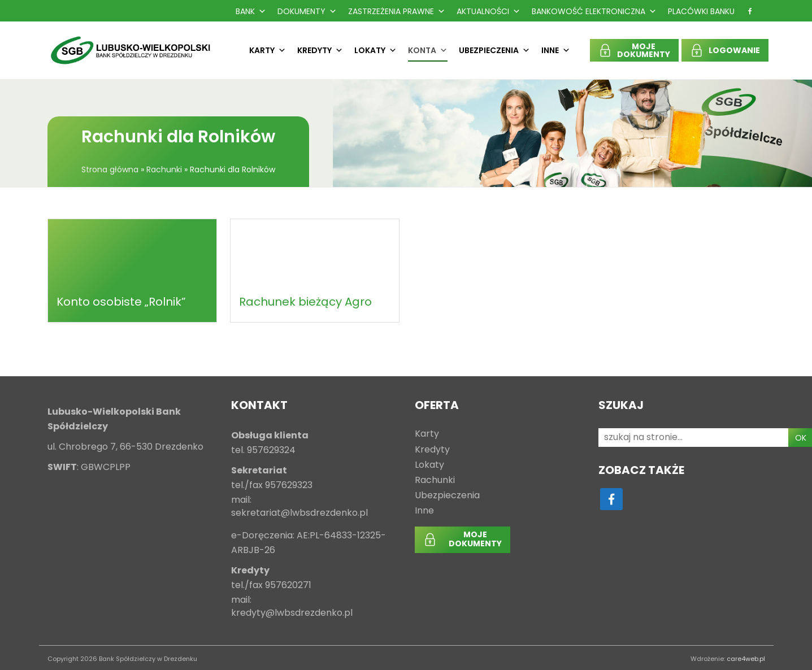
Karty (268, 50)
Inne (556, 50)
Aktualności (488, 11)
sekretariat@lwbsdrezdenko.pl (299, 513)
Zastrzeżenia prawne (397, 11)
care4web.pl (746, 659)
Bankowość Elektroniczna (594, 11)
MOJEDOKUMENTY (644, 50)
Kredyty (320, 50)
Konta (428, 50)
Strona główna (110, 169)
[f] (750, 11)
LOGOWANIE (734, 50)
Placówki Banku (701, 11)
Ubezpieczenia (494, 50)
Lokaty (375, 50)
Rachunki (164, 169)
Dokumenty (307, 11)
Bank (251, 11)
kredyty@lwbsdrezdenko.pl (292, 613)
